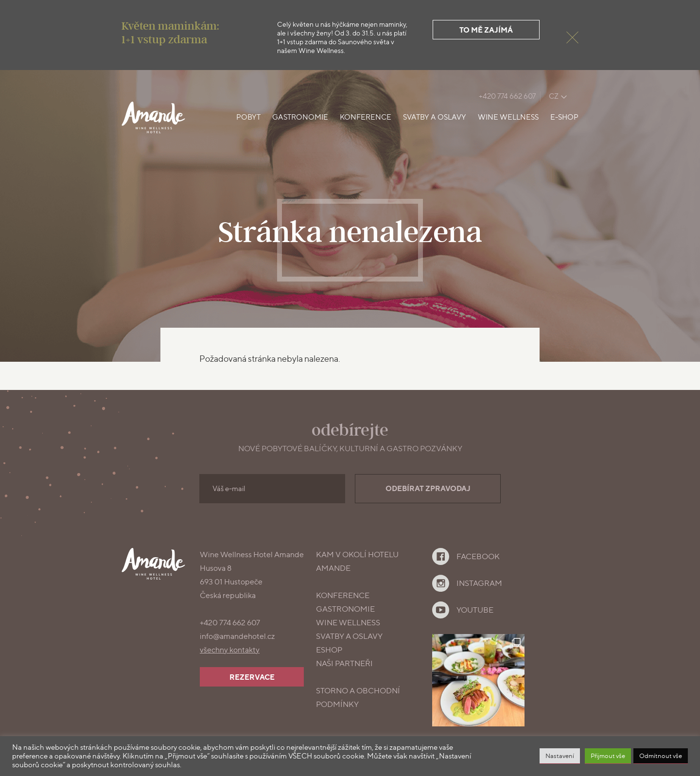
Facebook (478, 556)
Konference (366, 117)
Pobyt (248, 117)
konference (343, 595)
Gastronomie (300, 117)
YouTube (475, 610)
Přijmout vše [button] (608, 756)
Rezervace (252, 677)
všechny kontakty (230, 650)
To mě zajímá (486, 30)
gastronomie (345, 609)
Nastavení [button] (560, 756)
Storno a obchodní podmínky (358, 697)
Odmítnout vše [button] (661, 756)
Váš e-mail (229, 489)
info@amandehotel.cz (237, 636)
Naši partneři (344, 663)
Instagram (479, 583)
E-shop (564, 117)
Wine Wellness (508, 117)
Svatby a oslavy (435, 117)
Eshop (329, 650)
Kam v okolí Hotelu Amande (357, 561)
